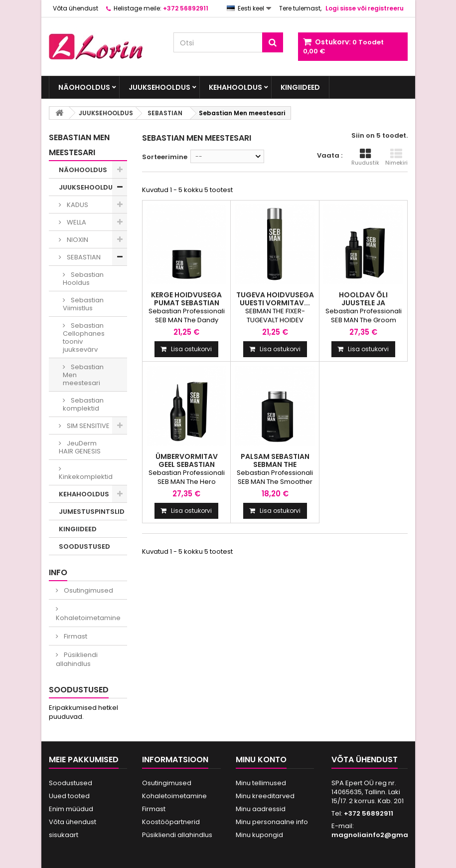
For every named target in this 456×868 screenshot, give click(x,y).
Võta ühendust (76, 8)
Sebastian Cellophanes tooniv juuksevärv (84, 337)
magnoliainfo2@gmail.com (380, 835)
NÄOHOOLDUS (84, 87)
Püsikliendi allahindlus (77, 659)
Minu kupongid (259, 835)
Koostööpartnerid (171, 822)
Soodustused (79, 690)
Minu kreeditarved (265, 796)
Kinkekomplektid (86, 477)
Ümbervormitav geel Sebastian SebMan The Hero (186, 464)
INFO (58, 572)
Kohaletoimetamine (88, 618)
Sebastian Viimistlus (83, 304)
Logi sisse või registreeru (365, 8)
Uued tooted (69, 796)
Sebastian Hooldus (83, 279)
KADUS (77, 205)
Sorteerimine (165, 157)
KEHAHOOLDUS (235, 87)
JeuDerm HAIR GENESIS (80, 447)
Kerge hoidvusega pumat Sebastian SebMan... (186, 303)
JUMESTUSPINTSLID (92, 512)
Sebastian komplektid (83, 404)
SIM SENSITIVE (87, 426)
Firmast (75, 636)
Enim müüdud (71, 809)
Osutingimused (88, 590)
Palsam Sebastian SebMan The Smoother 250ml (275, 464)
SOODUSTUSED (84, 546)
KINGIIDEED (300, 87)
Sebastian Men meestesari (83, 375)
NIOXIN (77, 240)
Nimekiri (396, 157)
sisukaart (64, 835)
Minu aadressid (261, 809)
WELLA (76, 222)
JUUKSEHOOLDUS (159, 87)
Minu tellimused (261, 783)
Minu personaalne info (272, 822)
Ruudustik (365, 157)
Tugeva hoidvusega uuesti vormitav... (275, 299)
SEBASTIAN (83, 257)
